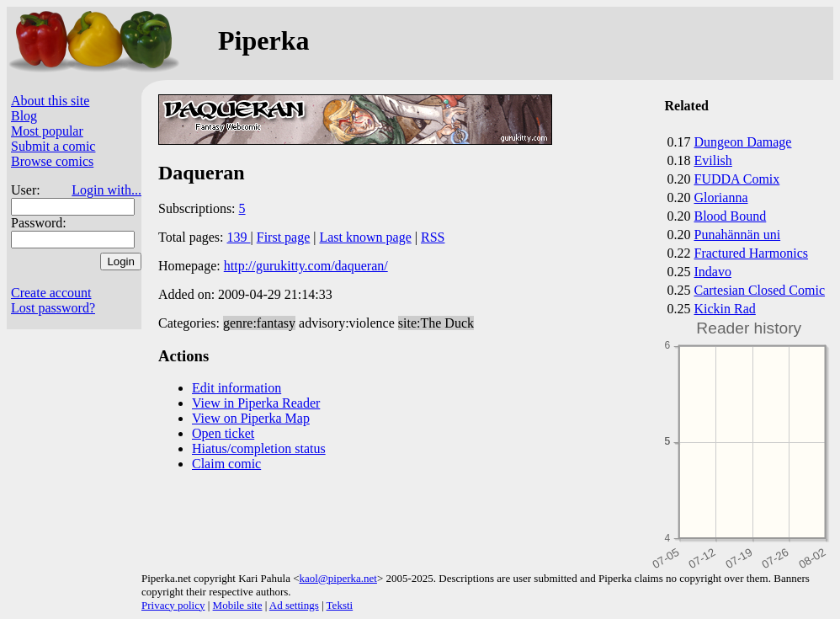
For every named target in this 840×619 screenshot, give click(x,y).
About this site (50, 101)
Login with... (106, 190)
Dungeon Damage (743, 142)
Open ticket (223, 433)
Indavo (713, 272)
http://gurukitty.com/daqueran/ (306, 266)
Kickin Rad (725, 309)
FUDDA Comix (737, 179)
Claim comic (226, 464)
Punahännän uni (738, 235)
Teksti (340, 605)
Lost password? (53, 308)
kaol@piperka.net (338, 578)
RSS (433, 237)
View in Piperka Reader (256, 403)
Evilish (713, 160)
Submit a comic (53, 146)
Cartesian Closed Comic (760, 290)
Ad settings (294, 605)
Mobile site (238, 605)
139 (239, 237)
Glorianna (721, 197)
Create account (51, 293)
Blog (24, 116)
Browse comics (52, 161)
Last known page (365, 237)
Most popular (47, 131)
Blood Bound (731, 216)
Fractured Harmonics (752, 253)
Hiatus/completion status (259, 448)
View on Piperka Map (251, 418)
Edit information (237, 388)
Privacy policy (173, 605)
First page (284, 237)
